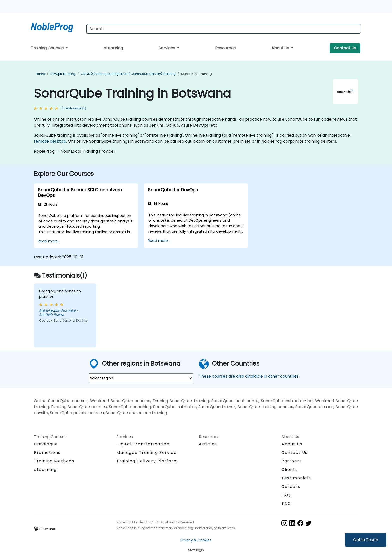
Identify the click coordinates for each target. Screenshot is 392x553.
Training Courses (48, 48)
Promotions (47, 453)
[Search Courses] (224, 29)
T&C (286, 504)
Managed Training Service (147, 453)
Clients (290, 470)
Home (40, 74)
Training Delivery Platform (147, 461)
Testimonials (296, 478)
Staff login (196, 550)
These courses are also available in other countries (249, 376)
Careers (291, 487)
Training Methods (54, 461)
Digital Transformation (143, 444)
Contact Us (345, 48)
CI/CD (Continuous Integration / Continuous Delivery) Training (128, 74)
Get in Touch (366, 540)
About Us (281, 48)
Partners (292, 461)
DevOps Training (63, 74)
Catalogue (46, 444)
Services (167, 48)
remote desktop (50, 141)
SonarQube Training (197, 74)
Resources (225, 48)
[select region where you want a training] (141, 378)
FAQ (286, 495)
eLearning (113, 48)
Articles (208, 444)
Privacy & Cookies (196, 540)
